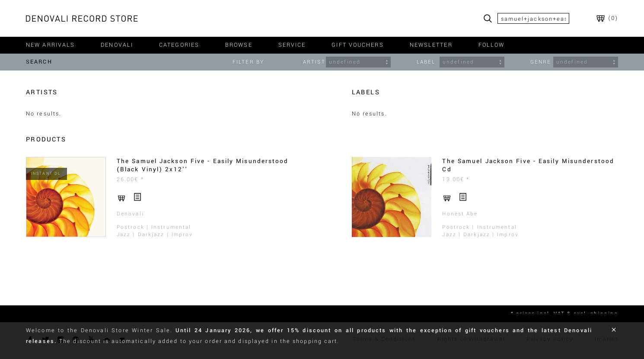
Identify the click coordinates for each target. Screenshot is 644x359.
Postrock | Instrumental (154, 227)
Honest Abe (460, 214)
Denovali (130, 214)
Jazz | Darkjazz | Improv (155, 235)
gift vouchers (357, 45)
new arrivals (50, 45)
